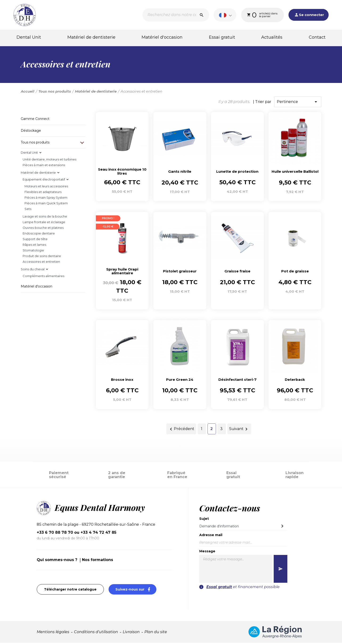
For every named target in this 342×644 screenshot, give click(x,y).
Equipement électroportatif (44, 180)
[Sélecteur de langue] (225, 15)
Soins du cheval (33, 270)
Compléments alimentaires (43, 277)
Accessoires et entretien (41, 263)
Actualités (272, 37)
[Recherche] (175, 15)
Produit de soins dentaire (42, 257)
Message (207, 552)
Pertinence (298, 103)
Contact (317, 37)
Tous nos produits (35, 144)
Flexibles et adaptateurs (43, 193)
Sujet (204, 520)
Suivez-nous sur (136, 590)
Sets (28, 210)
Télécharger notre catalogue (70, 591)
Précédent (181, 430)
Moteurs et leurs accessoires (46, 187)
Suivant (239, 430)
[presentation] (259, 600)
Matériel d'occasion (162, 37)
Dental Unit (29, 37)
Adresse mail (211, 536)
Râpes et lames (34, 246)
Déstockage (31, 132)
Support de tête (35, 240)
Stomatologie (33, 251)
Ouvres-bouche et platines (43, 229)
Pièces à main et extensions (44, 166)
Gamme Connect (35, 120)
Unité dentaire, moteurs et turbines (49, 160)
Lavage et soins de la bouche (45, 217)
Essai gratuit (222, 37)
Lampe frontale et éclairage (44, 223)
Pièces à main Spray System (46, 199)
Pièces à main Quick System (46, 204)
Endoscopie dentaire (39, 234)
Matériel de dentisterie (91, 37)
